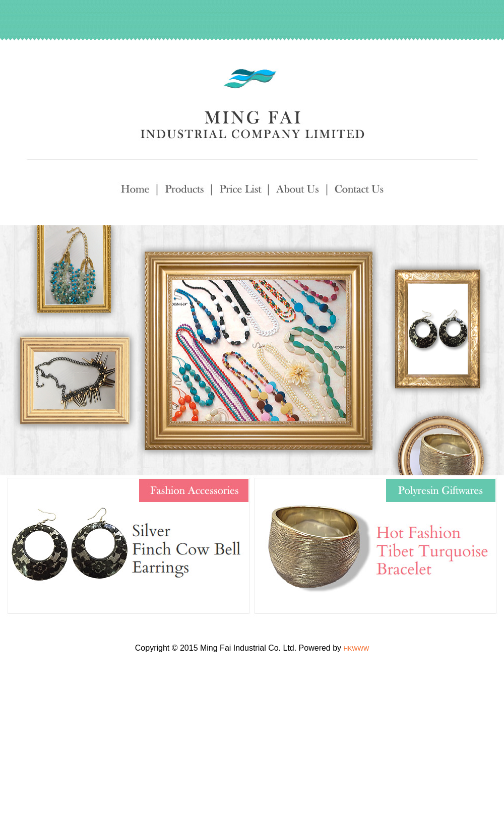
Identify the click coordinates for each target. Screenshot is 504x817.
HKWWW (357, 649)
